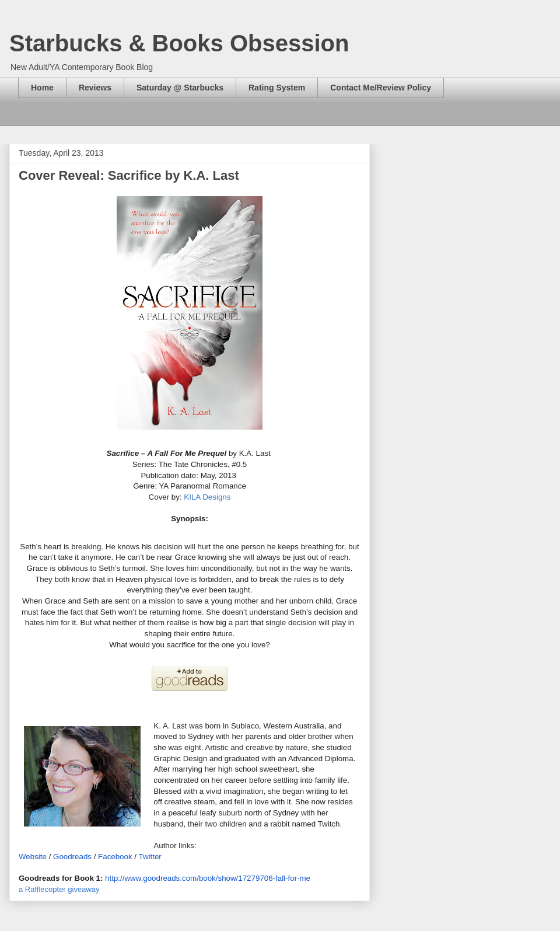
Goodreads (72, 857)
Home (42, 88)
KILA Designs (207, 497)
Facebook (115, 857)
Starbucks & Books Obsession (179, 43)
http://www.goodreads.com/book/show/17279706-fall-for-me (208, 878)
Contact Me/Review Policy (381, 88)
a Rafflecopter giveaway (59, 889)
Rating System (277, 88)
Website (33, 857)
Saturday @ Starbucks (180, 88)
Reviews (95, 88)
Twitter (150, 857)
